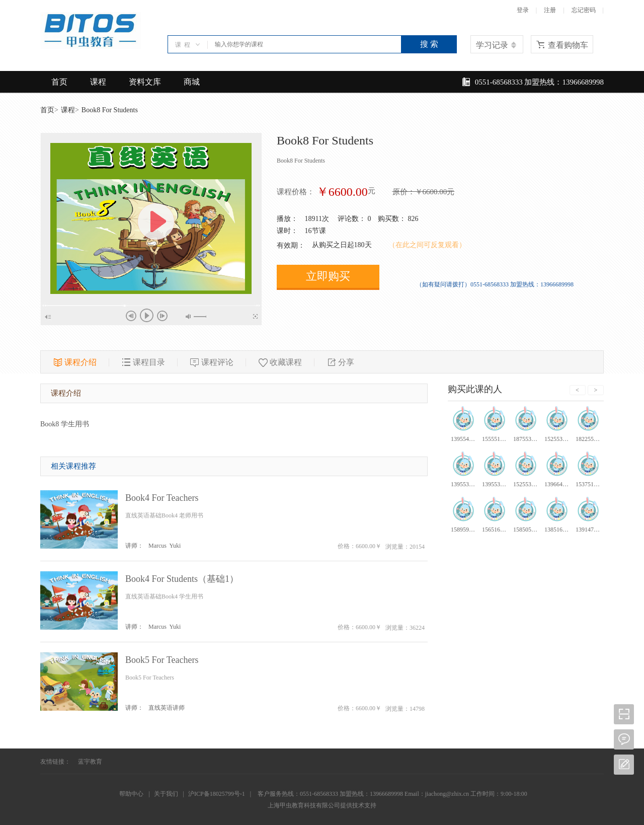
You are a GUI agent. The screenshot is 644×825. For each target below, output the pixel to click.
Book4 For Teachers (162, 498)
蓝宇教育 (90, 762)
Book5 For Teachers (162, 660)
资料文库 (145, 82)
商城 (192, 82)
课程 (98, 82)
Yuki (175, 546)
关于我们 (166, 794)
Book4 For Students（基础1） (182, 579)
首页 (59, 82)
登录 (523, 10)
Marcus (157, 546)
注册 (550, 10)
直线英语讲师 (167, 708)
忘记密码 (584, 10)
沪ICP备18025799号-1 (217, 794)
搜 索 (429, 44)
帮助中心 (131, 794)
